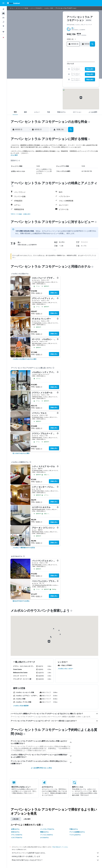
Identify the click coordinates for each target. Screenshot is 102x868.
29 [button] (62, 73)
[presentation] (89, 122)
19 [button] (52, 70)
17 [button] (46, 70)
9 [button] (42, 67)
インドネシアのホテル (47, 829)
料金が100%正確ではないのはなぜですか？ (55, 860)
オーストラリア (20, 8)
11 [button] (49, 67)
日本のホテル (15, 832)
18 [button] (49, 70)
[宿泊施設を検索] (3, 13)
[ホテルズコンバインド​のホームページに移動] (13, 3)
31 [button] (46, 76)
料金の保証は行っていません (60, 847)
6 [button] (55, 63)
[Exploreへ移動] (3, 26)
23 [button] (42, 73)
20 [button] (55, 70)
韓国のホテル (44, 832)
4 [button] (49, 63)
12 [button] (52, 67)
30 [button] (42, 76)
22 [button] (62, 70)
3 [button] (46, 63)
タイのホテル (44, 838)
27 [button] (55, 73)
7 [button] (58, 63)
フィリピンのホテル (47, 835)
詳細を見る (54, 293)
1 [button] (62, 60)
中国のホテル (74, 829)
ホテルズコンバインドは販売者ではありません (55, 853)
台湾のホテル (15, 829)
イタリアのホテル (17, 838)
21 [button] (58, 70)
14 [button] (58, 67)
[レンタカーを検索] (3, 18)
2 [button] (42, 63)
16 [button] (42, 70)
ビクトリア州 (34, 8)
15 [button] (62, 67)
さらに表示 (14, 155)
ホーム (12, 8)
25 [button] (49, 73)
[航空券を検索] (3, 9)
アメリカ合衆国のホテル (77, 832)
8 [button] (62, 63)
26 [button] (52, 73)
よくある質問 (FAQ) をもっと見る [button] (41, 768)
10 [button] (46, 67)
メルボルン (47, 8)
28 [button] (58, 73)
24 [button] (46, 73)
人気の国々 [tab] (16, 819)
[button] (3, 3)
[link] (25, 359)
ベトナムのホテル (75, 835)
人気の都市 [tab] (27, 819)
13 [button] (55, 67)
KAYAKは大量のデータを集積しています (55, 856)
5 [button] (52, 63)
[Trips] (3, 32)
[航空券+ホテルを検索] (3, 22)
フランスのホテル (17, 835)
